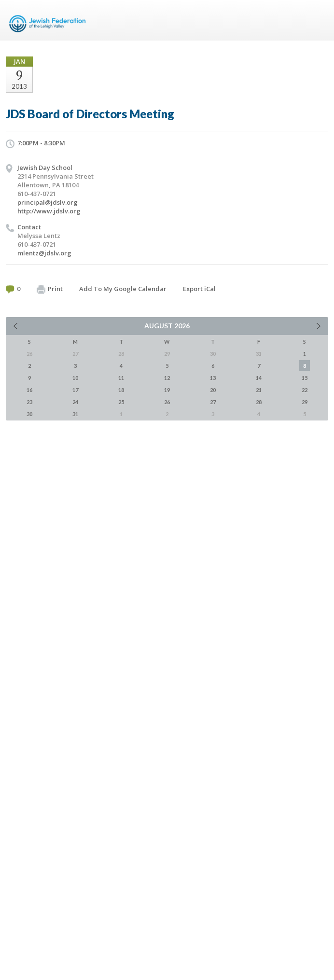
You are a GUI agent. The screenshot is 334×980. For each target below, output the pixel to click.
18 (121, 390)
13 (213, 378)
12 (167, 378)
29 (305, 402)
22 (305, 390)
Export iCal (199, 289)
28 (259, 402)
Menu (317, 20)
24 (75, 402)
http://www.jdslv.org (49, 211)
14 (259, 378)
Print (50, 289)
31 (75, 414)
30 (29, 414)
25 (121, 402)
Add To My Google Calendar (123, 289)
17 (75, 390)
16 (29, 390)
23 (29, 402)
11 (121, 378)
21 (259, 390)
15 (305, 378)
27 (213, 402)
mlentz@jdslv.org (44, 253)
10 (75, 378)
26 (167, 402)
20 (213, 390)
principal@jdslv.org (48, 202)
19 (167, 390)
